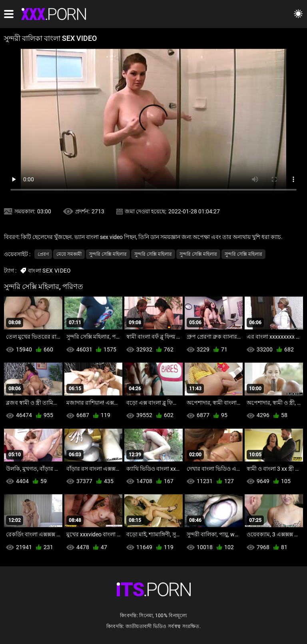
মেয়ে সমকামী (69, 254)
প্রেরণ (43, 254)
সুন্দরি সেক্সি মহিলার (108, 254)
